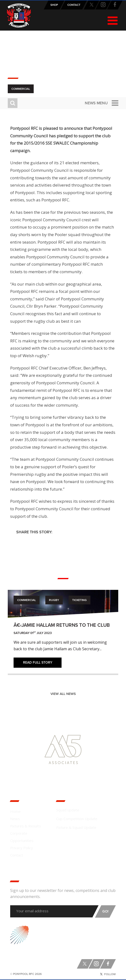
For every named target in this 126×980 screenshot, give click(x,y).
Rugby (54, 600)
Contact (17, 855)
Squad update (68, 810)
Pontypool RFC (19, 16)
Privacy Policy (22, 848)
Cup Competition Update (77, 819)
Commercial (21, 89)
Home (15, 811)
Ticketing (79, 600)
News (15, 819)
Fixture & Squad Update (76, 827)
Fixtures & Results (26, 826)
